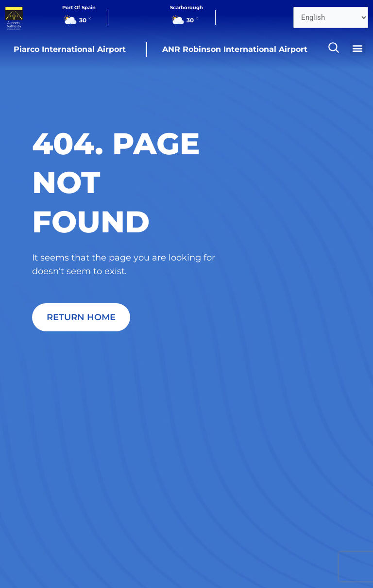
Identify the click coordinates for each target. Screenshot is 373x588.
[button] (358, 48)
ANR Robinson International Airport (235, 49)
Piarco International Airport (70, 49)
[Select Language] (331, 17)
